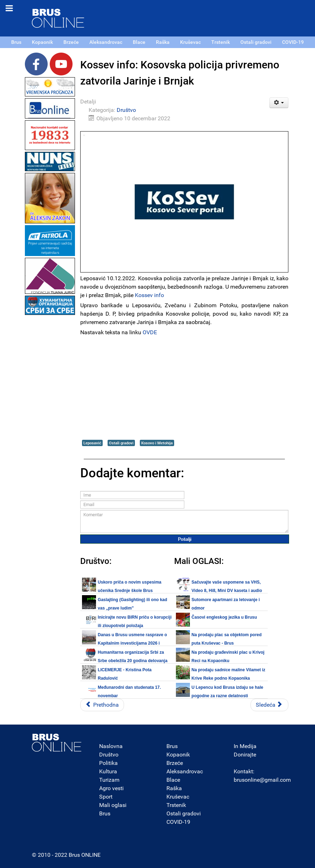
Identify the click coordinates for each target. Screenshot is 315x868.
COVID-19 (178, 822)
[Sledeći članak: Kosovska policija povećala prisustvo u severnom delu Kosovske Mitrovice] (269, 705)
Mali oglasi (113, 805)
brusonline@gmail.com (262, 780)
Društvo (126, 110)
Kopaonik (178, 755)
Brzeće (175, 763)
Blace (173, 780)
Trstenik (176, 805)
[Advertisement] (50, 422)
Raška (174, 788)
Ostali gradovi (121, 443)
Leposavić (92, 443)
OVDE (150, 332)
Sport (106, 797)
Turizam (109, 780)
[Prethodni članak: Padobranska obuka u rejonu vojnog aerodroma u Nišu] (102, 705)
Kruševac (178, 797)
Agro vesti (111, 788)
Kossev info (149, 295)
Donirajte (245, 755)
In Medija (245, 746)
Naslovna (111, 746)
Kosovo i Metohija (157, 443)
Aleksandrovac (185, 771)
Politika (108, 763)
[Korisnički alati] (279, 103)
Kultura (108, 771)
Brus (105, 813)
